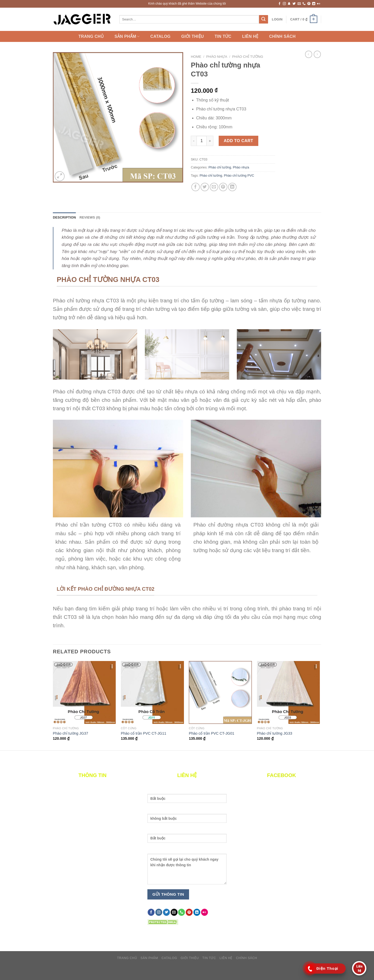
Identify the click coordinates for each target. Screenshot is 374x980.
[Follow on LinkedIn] (314, 4)
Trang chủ (91, 37)
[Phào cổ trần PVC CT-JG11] (152, 693)
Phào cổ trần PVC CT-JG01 (212, 733)
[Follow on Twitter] (294, 4)
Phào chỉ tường (248, 57)
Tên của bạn (187, 798)
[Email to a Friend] (214, 187)
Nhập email (187, 818)
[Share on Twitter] (205, 187)
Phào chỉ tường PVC (239, 175)
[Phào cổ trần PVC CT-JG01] (220, 693)
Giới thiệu (193, 37)
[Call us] (304, 4)
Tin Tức (223, 37)
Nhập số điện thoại (187, 837)
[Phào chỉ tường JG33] (289, 693)
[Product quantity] (202, 141)
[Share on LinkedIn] (232, 187)
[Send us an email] (299, 4)
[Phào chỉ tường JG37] (84, 693)
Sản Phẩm (127, 36)
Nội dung (187, 868)
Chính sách (282, 37)
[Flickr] (319, 4)
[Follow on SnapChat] (289, 4)
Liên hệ (250, 37)
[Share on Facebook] (196, 187)
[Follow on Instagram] (284, 4)
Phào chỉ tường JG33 (275, 733)
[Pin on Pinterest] (223, 187)
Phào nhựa (217, 57)
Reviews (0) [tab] (90, 217)
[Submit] (263, 19)
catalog (161, 37)
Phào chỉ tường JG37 (71, 733)
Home (196, 57)
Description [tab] (64, 217)
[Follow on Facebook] (279, 4)
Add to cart (238, 141)
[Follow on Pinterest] (309, 4)
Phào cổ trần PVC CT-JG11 (144, 733)
